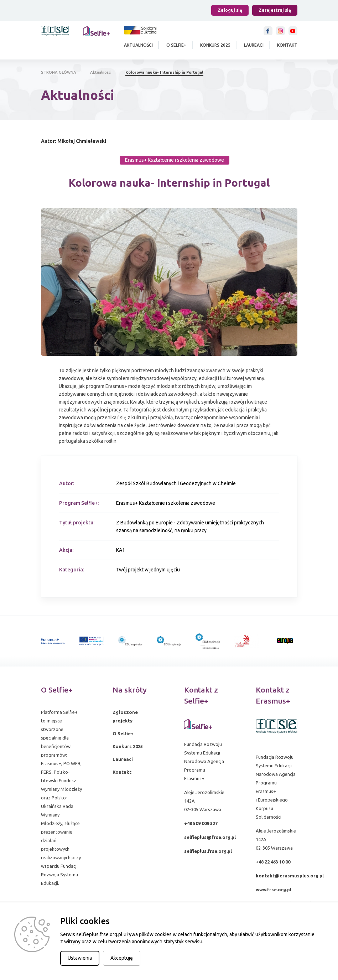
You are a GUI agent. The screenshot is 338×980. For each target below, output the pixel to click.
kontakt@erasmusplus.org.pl (290, 876)
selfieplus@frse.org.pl (210, 837)
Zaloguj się (230, 10)
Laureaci (254, 45)
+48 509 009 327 (201, 823)
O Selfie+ (176, 45)
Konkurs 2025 (215, 45)
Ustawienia (80, 958)
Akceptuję (122, 958)
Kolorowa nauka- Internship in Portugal (164, 72)
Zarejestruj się (275, 10)
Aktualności (138, 45)
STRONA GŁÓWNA (59, 72)
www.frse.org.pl (274, 890)
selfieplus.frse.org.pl (208, 851)
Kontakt (287, 45)
